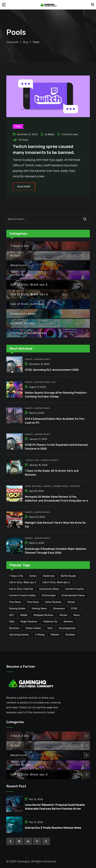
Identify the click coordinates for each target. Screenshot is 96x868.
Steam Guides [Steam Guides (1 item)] (33, 628)
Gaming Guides (49, 460)
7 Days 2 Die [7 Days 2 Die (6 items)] (16, 576)
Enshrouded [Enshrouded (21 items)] (49, 595)
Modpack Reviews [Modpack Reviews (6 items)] (43, 615)
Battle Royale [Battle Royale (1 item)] (68, 576)
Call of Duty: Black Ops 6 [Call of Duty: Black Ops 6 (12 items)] (56, 582)
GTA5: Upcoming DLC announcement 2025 (52, 370)
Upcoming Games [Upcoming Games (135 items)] (19, 635)
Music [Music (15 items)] (77, 615)
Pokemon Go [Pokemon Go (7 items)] (50, 622)
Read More (24, 187)
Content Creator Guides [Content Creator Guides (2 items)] (22, 595)
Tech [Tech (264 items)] (50, 628)
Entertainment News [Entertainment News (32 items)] (73, 595)
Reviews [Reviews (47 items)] (68, 622)
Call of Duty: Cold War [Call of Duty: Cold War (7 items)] (21, 589)
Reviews (75, 486)
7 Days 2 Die (32, 460)
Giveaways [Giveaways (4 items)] (59, 608)
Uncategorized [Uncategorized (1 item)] (67, 628)
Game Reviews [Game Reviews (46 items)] (53, 602)
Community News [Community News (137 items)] (49, 589)
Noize (51, 134)
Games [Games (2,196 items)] (71, 602)
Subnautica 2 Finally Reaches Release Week (53, 828)
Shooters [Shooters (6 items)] (14, 628)
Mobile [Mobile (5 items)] (24, 615)
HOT (54, 382)
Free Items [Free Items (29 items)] (33, 602)
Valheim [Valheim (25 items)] (55, 635)
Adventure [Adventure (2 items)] (49, 576)
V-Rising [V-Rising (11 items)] (40, 635)
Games (29, 359)
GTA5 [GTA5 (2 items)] (74, 608)
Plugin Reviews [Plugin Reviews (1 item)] (29, 622)
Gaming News (42, 359)
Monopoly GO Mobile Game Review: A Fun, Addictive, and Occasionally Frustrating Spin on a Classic (56, 501)
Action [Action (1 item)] (33, 576)
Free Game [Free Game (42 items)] (15, 602)
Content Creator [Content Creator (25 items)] (75, 589)
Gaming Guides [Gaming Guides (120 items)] (17, 608)
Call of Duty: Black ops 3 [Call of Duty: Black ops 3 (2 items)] (23, 582)
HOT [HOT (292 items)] (12, 615)
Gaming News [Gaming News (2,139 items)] (39, 608)
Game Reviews (33, 486)
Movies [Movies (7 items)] (63, 615)
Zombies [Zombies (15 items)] (70, 635)
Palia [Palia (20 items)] (12, 622)
